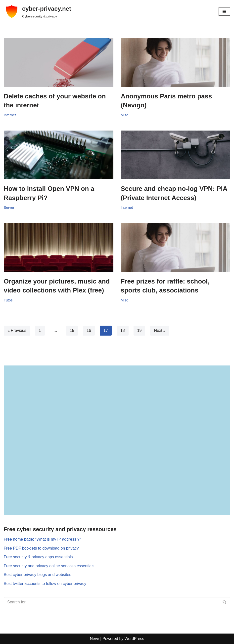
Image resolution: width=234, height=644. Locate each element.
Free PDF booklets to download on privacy (41, 548)
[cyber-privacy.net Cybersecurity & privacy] (37, 11)
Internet (10, 115)
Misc (125, 115)
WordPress (134, 639)
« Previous (17, 330)
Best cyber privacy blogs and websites (37, 575)
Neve (94, 639)
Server (9, 208)
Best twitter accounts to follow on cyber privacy (45, 584)
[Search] (111, 602)
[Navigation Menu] (224, 11)
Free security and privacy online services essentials (49, 566)
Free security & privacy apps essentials (38, 557)
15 (72, 330)
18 (123, 330)
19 (140, 330)
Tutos (8, 300)
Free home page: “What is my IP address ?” (42, 539)
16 (89, 330)
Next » (160, 330)
